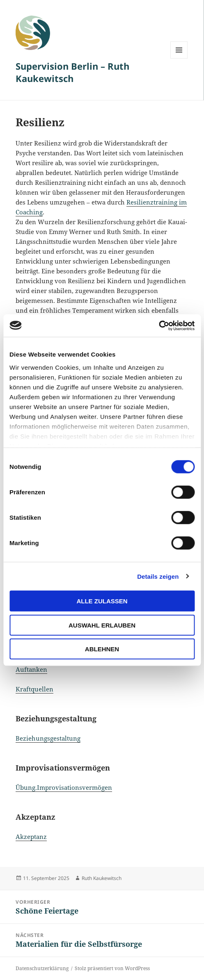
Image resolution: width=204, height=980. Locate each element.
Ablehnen (102, 649)
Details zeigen (158, 576)
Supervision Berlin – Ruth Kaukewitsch (72, 72)
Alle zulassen (102, 601)
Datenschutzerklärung (42, 968)
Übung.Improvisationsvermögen (64, 787)
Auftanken (31, 669)
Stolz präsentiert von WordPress (112, 968)
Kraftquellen (34, 689)
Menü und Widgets (179, 58)
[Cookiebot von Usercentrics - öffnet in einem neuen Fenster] (159, 325)
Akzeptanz (31, 837)
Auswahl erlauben (102, 625)
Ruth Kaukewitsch (102, 878)
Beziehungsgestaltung (48, 738)
